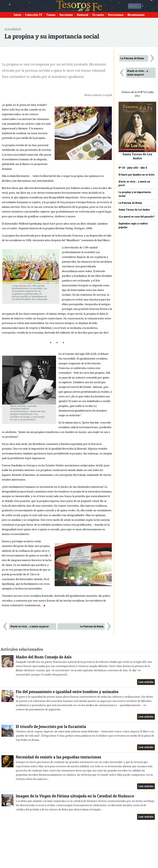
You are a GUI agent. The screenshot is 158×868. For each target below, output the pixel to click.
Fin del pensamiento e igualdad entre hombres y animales (67, 692)
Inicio (17, 15)
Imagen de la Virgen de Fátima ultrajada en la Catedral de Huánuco (75, 796)
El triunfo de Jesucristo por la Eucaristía (51, 727)
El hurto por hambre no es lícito (137, 175)
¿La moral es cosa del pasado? (137, 217)
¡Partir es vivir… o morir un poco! (29, 626)
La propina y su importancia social (135, 194)
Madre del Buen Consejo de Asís (44, 657)
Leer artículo (146, 682)
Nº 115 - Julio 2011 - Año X (133, 168)
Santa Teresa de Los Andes (134, 210)
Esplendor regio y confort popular (133, 225)
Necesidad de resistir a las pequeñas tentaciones (58, 757)
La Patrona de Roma (92, 626)
